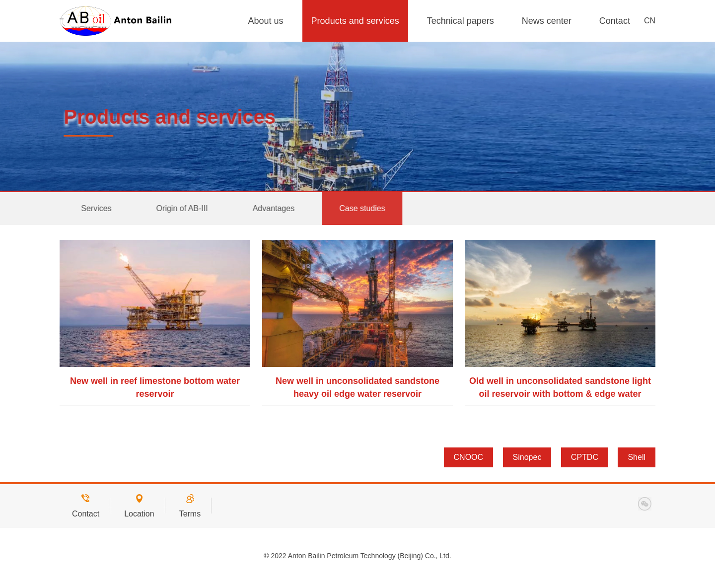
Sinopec (527, 457)
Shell (637, 457)
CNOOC (469, 457)
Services (104, 208)
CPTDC (585, 457)
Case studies (370, 208)
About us (266, 21)
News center (547, 21)
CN (650, 21)
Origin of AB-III (189, 208)
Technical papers (461, 21)
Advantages (281, 208)
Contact (615, 21)
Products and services (355, 21)
